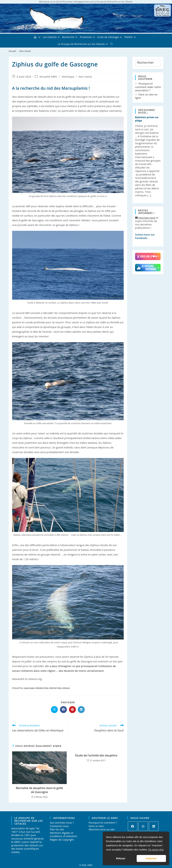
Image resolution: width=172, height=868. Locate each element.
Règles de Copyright (62, 840)
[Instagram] (143, 826)
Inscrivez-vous (147, 218)
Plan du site (57, 829)
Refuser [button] (121, 858)
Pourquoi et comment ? (103, 823)
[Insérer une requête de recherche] (148, 63)
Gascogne (29, 688)
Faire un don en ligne (146, 96)
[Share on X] (54, 710)
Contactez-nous (59, 826)
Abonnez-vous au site (102, 829)
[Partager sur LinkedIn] (81, 710)
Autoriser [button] (151, 858)
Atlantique (68, 77)
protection (55, 688)
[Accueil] (12, 51)
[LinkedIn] (154, 826)
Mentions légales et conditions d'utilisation (64, 835)
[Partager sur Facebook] (63, 710)
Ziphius (66, 688)
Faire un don (96, 826)
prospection (42, 688)
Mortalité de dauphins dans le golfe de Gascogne (39, 790)
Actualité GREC (48, 77)
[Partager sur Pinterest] (72, 710)
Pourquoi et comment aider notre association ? (148, 87)
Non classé (25, 51)
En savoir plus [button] (156, 850)
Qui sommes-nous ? (62, 823)
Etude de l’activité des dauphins (96, 755)
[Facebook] (133, 826)
